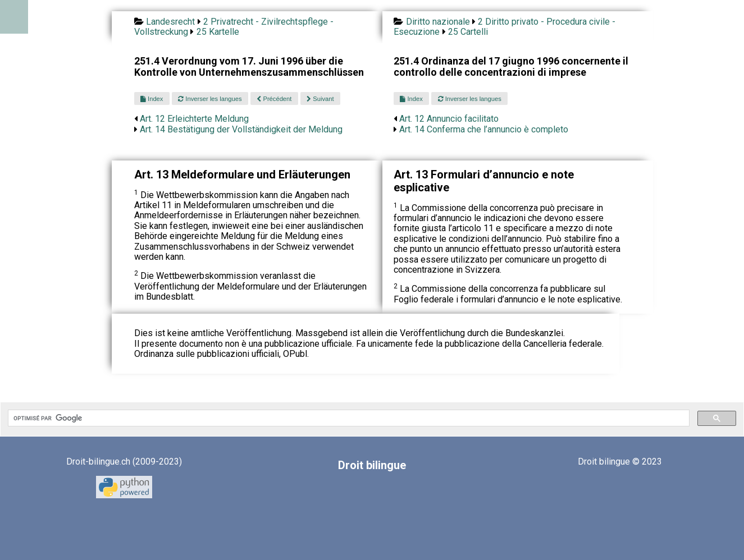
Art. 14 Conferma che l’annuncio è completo (484, 129)
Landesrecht (170, 22)
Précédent (274, 99)
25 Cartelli (468, 32)
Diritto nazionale (438, 22)
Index (152, 99)
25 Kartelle (218, 32)
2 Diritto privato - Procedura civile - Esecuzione (505, 27)
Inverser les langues (210, 99)
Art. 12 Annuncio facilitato (449, 119)
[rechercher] (348, 418)
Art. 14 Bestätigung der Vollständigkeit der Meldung (241, 129)
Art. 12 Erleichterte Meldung (194, 119)
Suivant (320, 99)
